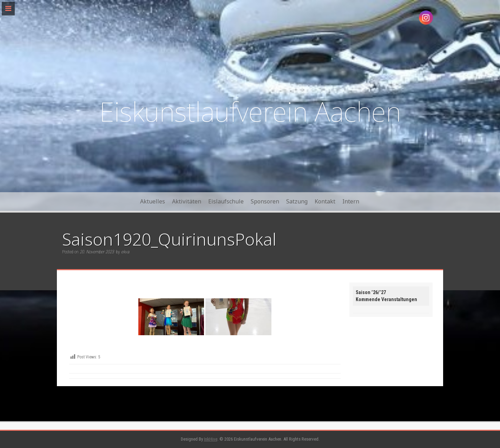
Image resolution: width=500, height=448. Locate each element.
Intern (351, 201)
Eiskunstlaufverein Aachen (250, 111)
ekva (125, 252)
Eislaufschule (226, 201)
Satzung (297, 201)
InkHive (211, 439)
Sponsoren (265, 201)
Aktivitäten (187, 201)
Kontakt (325, 201)
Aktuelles (153, 201)
